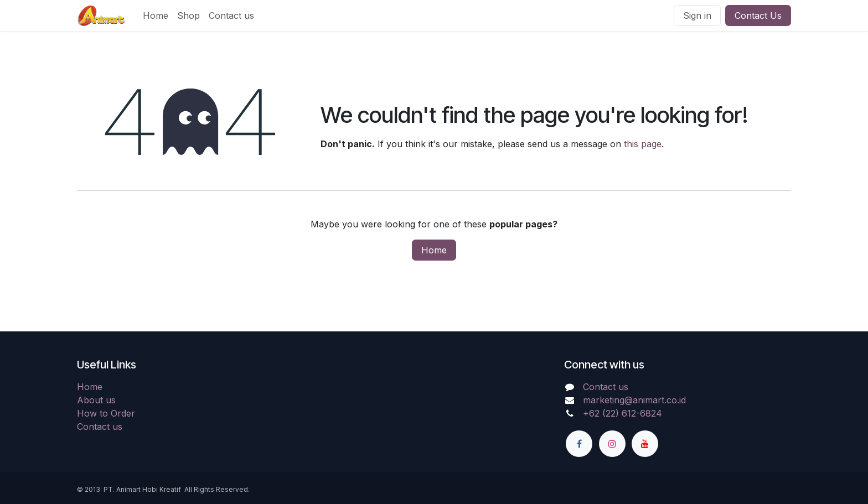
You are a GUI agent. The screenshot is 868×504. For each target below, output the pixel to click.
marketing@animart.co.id (634, 400)
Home (434, 250)
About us (96, 400)
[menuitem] (156, 15)
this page (643, 144)
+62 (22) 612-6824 (622, 413)
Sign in (697, 15)
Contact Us (758, 15)
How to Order (106, 413)
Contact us (100, 427)
